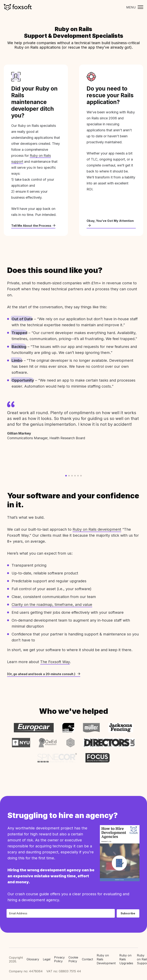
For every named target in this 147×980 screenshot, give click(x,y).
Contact (87, 954)
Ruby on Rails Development (106, 954)
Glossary (33, 954)
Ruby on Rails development (97, 530)
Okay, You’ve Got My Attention (104, 223)
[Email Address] (61, 908)
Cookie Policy (73, 954)
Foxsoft (18, 7)
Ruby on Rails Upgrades (126, 954)
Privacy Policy (59, 954)
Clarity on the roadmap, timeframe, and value (52, 605)
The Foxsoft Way (55, 662)
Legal (47, 954)
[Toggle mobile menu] (134, 7)
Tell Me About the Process (35, 226)
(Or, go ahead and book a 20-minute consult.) (47, 674)
